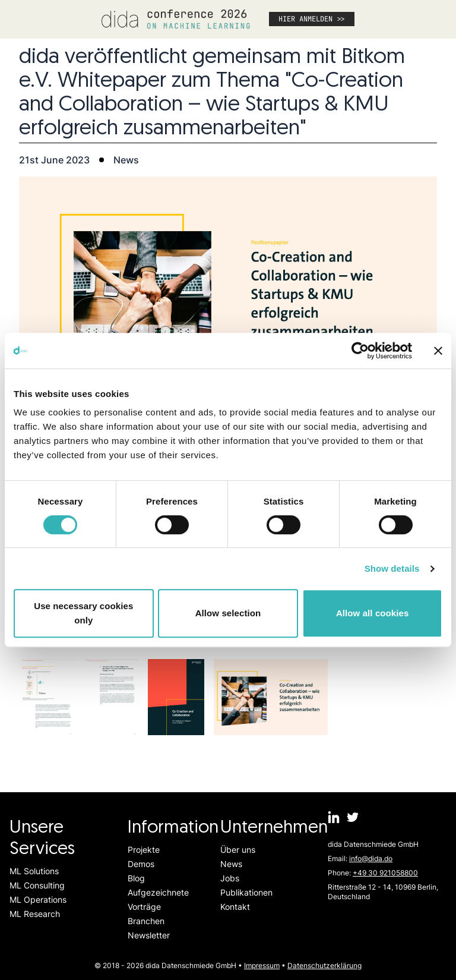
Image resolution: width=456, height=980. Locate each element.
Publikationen (246, 892)
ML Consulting (37, 885)
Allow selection (228, 613)
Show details (392, 568)
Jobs (230, 878)
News (231, 864)
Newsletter (149, 935)
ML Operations (38, 899)
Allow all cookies (373, 613)
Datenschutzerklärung (324, 965)
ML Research (35, 914)
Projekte (144, 850)
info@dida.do (371, 858)
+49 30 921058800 (385, 873)
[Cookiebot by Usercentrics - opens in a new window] (360, 351)
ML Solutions (34, 871)
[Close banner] (438, 351)
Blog (136, 878)
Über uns (238, 850)
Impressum (262, 965)
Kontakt (235, 907)
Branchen (146, 921)
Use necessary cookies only (83, 613)
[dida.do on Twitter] (353, 817)
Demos (141, 864)
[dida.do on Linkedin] (334, 817)
